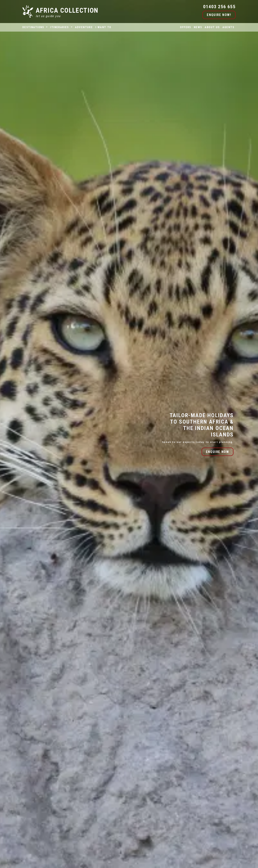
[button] (4, 651)
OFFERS (186, 27)
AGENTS (228, 27)
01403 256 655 (219, 7)
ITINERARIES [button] (60, 27)
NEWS (198, 27)
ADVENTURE (84, 27)
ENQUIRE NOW (218, 452)
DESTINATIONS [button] (34, 27)
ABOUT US (212, 27)
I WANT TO (103, 27)
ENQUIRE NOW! (219, 15)
